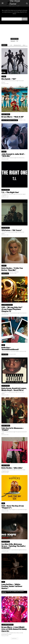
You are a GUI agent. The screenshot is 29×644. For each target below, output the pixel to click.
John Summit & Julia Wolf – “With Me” (13, 155)
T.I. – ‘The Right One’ (10, 192)
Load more (15, 638)
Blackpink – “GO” (14, 41)
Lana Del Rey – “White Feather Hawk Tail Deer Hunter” (12, 586)
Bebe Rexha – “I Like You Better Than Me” (12, 269)
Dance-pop (5, 274)
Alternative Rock (17, 45)
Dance (4, 152)
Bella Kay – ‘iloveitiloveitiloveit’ (10, 348)
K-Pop (4, 76)
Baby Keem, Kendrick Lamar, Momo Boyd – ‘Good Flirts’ (14, 389)
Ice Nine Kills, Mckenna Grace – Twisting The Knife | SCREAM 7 (14, 546)
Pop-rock (5, 354)
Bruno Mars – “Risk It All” (13, 117)
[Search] (25, 19)
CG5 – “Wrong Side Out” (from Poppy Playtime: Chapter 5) (12, 309)
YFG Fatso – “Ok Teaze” (12, 230)
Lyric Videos (6, 465)
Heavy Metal (6, 542)
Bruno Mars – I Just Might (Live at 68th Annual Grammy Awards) (14, 629)
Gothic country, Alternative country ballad (13, 592)
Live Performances (7, 625)
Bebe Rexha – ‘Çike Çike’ (12, 468)
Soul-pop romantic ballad (10, 120)
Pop (3, 345)
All (11, 45)
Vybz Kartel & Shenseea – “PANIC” (13, 429)
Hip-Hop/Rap (6, 190)
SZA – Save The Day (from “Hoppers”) (13, 507)
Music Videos (6, 114)
